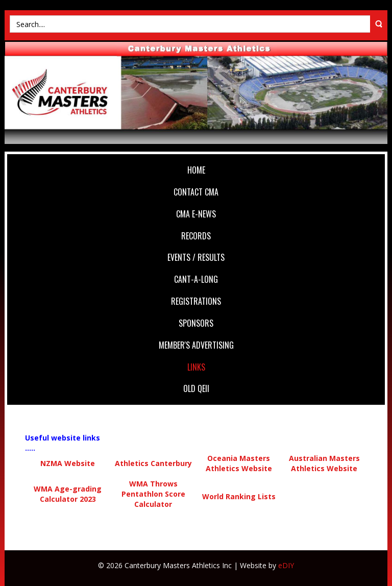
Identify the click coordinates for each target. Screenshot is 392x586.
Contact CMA (196, 192)
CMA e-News (196, 214)
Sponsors (196, 323)
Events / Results (196, 257)
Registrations (196, 301)
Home (196, 170)
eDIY (286, 565)
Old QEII (196, 388)
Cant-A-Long (196, 279)
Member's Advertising (196, 345)
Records (196, 236)
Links (196, 367)
